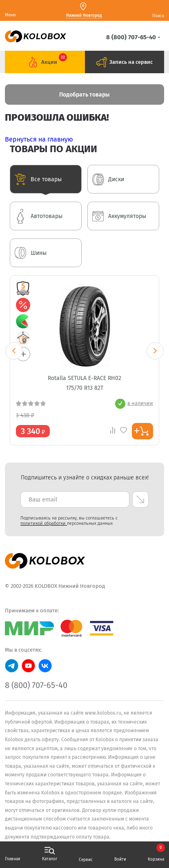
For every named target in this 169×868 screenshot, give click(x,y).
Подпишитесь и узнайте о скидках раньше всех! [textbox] (85, 478)
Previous (14, 351)
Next (155, 351)
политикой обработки (44, 523)
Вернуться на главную (39, 139)
